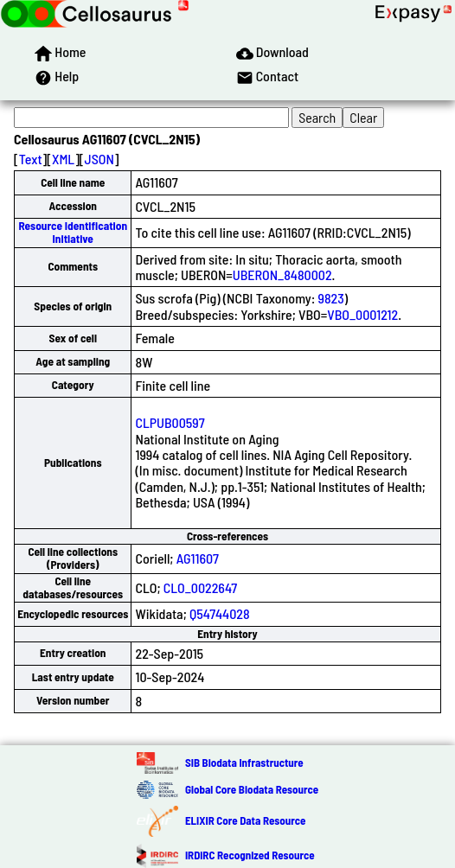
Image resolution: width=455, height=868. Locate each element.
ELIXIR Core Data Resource (245, 820)
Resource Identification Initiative (73, 232)
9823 (331, 298)
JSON (99, 159)
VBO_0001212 (362, 314)
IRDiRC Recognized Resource (250, 855)
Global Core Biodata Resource (252, 789)
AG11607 (198, 558)
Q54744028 (220, 613)
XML (63, 159)
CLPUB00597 (170, 422)
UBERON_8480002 (282, 274)
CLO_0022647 (200, 587)
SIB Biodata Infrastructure (244, 763)
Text (31, 159)
